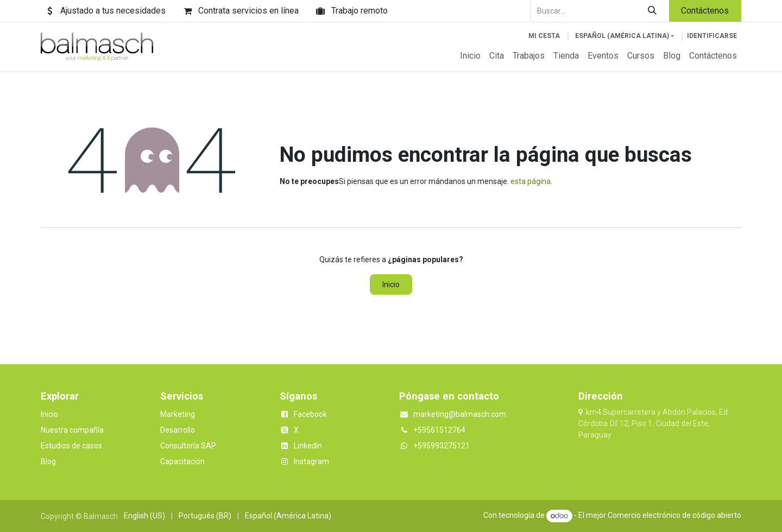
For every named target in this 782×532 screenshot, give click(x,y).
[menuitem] (470, 56)
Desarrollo (178, 430)
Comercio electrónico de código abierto (674, 516)
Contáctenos (705, 11)
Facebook (310, 414)
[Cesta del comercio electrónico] (544, 36)
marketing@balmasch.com (460, 414)
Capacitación (182, 461)
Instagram (311, 461)
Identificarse (712, 36)
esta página (531, 181)
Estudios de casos (71, 446)
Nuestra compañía (72, 430)
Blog (48, 461)
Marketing (178, 414)
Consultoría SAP (188, 446)
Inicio (391, 284)
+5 (418, 430)
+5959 (424, 446)
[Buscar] (652, 11)
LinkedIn (308, 446)
